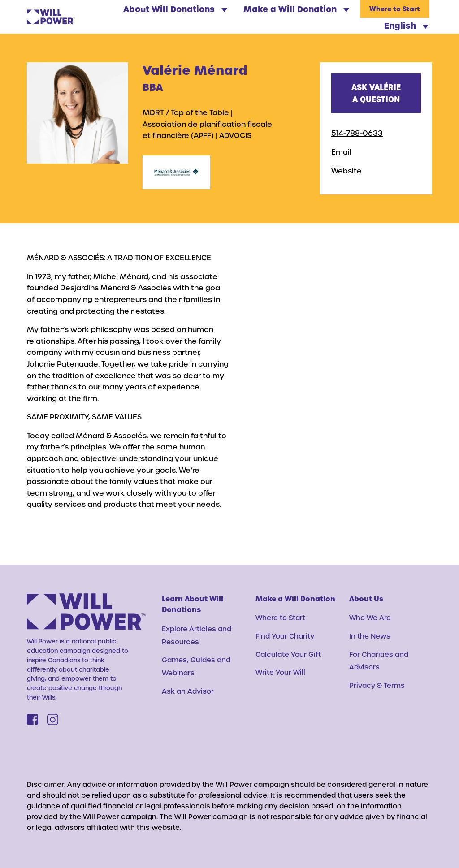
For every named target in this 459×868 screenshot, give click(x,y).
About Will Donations (175, 9)
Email (341, 152)
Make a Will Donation (296, 9)
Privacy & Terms (377, 685)
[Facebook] (32, 719)
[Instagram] (53, 719)
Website (346, 171)
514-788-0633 (357, 133)
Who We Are (370, 618)
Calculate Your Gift (288, 654)
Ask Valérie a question (376, 93)
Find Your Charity (285, 636)
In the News (370, 636)
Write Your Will (280, 672)
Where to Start (395, 9)
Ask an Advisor (188, 691)
